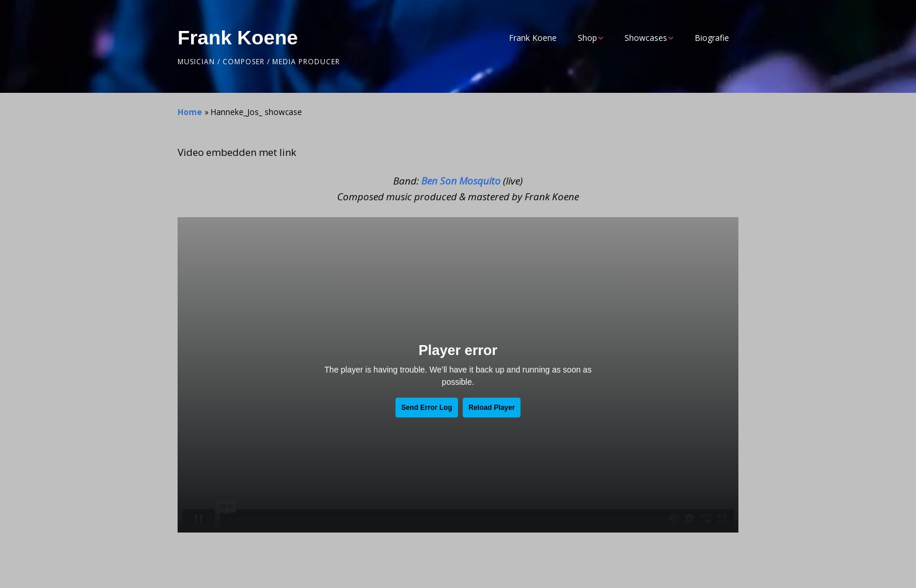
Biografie (712, 38)
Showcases (646, 38)
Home (190, 112)
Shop (587, 38)
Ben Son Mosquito (461, 181)
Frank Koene (238, 37)
